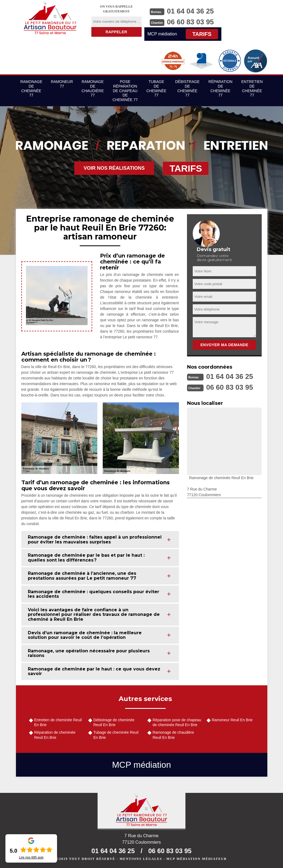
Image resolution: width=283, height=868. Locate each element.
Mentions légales (141, 859)
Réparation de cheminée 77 (220, 88)
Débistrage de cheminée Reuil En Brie (114, 722)
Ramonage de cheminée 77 (31, 88)
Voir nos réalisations (114, 168)
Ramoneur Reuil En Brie (232, 720)
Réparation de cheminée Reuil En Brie (55, 735)
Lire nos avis (31, 857)
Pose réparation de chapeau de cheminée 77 (125, 91)
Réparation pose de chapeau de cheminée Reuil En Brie (177, 722)
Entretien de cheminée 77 (252, 88)
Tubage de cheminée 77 (157, 88)
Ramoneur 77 (62, 84)
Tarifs (202, 34)
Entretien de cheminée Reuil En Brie (58, 722)
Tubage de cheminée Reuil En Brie (116, 735)
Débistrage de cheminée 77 (187, 88)
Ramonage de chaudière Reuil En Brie (173, 735)
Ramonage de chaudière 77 (93, 88)
